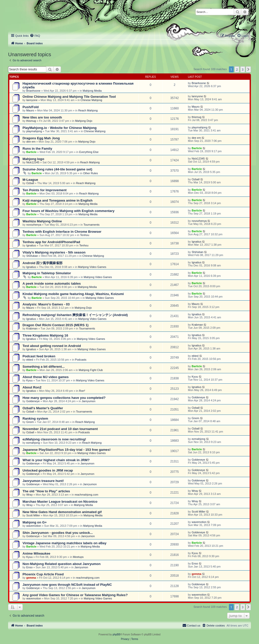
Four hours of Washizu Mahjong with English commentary (69, 211)
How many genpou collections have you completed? (64, 398)
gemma (31, 578)
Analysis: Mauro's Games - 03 (46, 304)
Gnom (30, 422)
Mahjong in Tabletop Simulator (47, 273)
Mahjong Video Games (92, 267)
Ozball (30, 183)
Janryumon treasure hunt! (43, 481)
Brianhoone (33, 91)
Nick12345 (33, 162)
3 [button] (243, 69)
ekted (30, 360)
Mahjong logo (33, 159)
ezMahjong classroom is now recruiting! (54, 439)
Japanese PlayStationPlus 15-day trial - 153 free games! (67, 450)
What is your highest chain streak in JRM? (56, 460)
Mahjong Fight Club (91, 370)
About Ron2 (32, 387)
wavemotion (34, 526)
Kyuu (29, 380)
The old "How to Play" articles (46, 491)
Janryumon (89, 401)
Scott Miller (33, 515)
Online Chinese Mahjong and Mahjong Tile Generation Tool (69, 97)
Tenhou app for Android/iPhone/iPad (51, 242)
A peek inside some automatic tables (52, 284)
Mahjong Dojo (84, 121)
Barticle (31, 152)
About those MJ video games (46, 377)
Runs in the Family (37, 149)
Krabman (32, 328)
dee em (31, 142)
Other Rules (90, 173)
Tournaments (92, 225)
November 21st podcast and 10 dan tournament (60, 429)
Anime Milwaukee (36, 553)
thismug (31, 121)
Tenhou (85, 235)
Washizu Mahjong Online (42, 221)
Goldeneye (33, 401)
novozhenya (34, 225)
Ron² (82, 391)
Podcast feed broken (39, 356)
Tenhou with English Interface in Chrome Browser (62, 232)
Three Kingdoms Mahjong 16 (45, 335)
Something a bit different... (44, 367)
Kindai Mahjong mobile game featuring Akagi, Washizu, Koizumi (73, 294)
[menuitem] (35, 36)
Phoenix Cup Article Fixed (43, 574)
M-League (30, 180)
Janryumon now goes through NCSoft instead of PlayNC (67, 585)
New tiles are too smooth (42, 117)
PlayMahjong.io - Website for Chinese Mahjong (60, 128)
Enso (29, 567)
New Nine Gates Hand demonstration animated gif (62, 512)
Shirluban (32, 256)
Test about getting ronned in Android (52, 346)
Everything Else (89, 152)
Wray (29, 495)
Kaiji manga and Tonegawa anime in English (58, 200)
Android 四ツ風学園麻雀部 (42, 263)
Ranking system (35, 418)
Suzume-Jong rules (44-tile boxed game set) (57, 169)
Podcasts (81, 360)
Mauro (30, 110)
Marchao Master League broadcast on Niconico (60, 502)
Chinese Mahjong (91, 100)
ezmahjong (33, 443)
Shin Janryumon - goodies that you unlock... (58, 533)
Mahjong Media (92, 91)
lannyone (32, 100)
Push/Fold (31, 107)
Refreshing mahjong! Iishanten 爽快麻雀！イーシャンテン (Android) (75, 315)
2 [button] (237, 69)
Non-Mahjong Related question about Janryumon (61, 564)
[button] (248, 69)
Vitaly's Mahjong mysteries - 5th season (54, 252)
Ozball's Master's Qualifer (43, 408)
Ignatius (31, 245)
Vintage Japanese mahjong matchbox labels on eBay (64, 543)
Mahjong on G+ (35, 522)
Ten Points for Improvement (45, 190)
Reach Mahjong (88, 110)
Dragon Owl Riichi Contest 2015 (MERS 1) (56, 325)
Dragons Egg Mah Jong (41, 138)
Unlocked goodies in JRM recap (48, 470)
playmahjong (34, 131)
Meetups (78, 557)
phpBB (116, 635)
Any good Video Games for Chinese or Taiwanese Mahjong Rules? (75, 595)
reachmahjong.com (87, 495)
